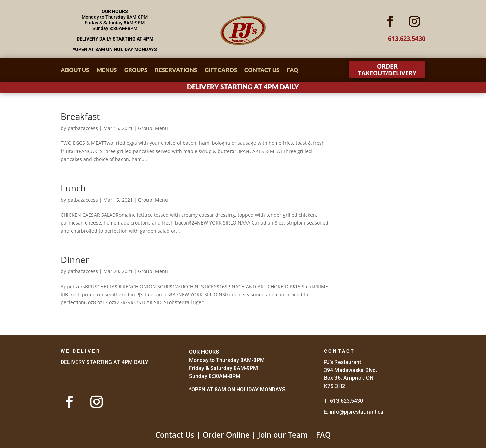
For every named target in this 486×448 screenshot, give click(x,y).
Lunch (73, 188)
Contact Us (262, 70)
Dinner (75, 260)
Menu (161, 128)
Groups (136, 70)
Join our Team (283, 434)
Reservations (176, 70)
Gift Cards (221, 70)
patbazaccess (83, 128)
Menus (107, 70)
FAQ (293, 70)
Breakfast (80, 116)
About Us (75, 70)
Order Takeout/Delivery (387, 70)
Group (145, 128)
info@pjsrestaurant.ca (357, 412)
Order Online (226, 434)
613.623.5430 (347, 401)
